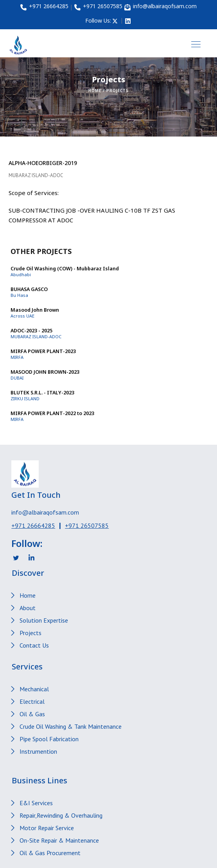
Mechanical (34, 689)
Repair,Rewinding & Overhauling (61, 815)
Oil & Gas (32, 714)
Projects (30, 633)
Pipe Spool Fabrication (49, 739)
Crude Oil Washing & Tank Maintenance (71, 726)
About (28, 608)
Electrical (32, 701)
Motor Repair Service (47, 828)
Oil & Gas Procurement (50, 853)
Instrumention (38, 751)
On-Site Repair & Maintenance (59, 840)
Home (95, 91)
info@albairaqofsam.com (45, 512)
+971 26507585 (87, 525)
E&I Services (36, 803)
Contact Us (34, 645)
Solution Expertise (44, 620)
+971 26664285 (33, 525)
